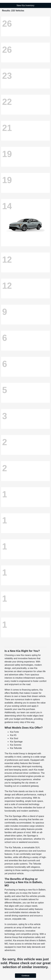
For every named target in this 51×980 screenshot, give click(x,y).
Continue (25, 976)
